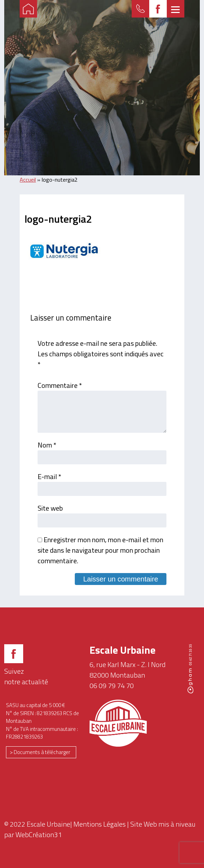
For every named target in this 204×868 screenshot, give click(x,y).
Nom (47, 445)
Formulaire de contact (140, 9)
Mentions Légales (100, 824)
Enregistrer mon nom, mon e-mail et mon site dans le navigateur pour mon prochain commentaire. (100, 550)
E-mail (49, 476)
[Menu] (176, 9)
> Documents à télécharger (40, 752)
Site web (50, 508)
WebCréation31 (39, 835)
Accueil (28, 180)
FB (158, 9)
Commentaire (60, 385)
